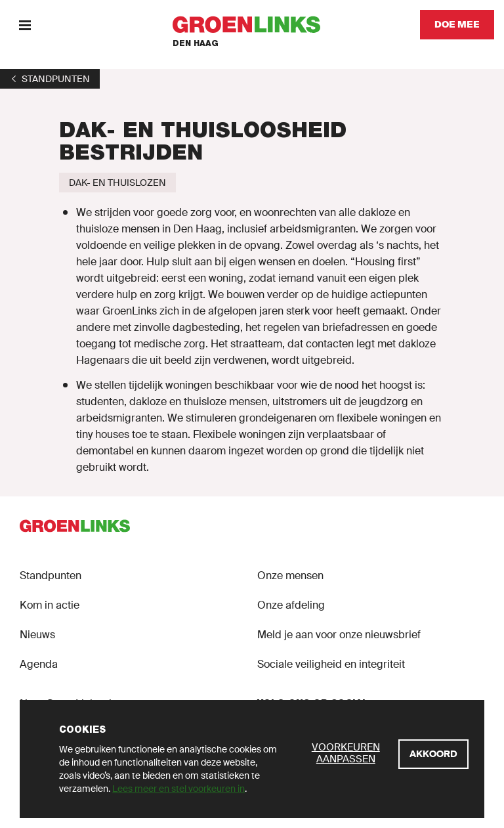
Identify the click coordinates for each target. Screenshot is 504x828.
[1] (50, 79)
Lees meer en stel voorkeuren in (178, 789)
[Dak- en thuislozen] (117, 183)
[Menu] (25, 25)
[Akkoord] (433, 754)
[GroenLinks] (252, 25)
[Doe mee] (457, 25)
